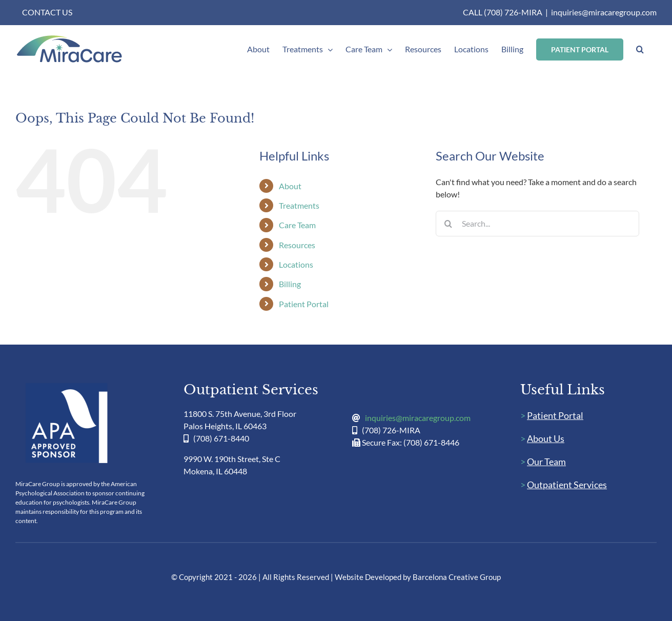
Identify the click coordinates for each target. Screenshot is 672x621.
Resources (297, 245)
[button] (640, 49)
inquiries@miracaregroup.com (604, 12)
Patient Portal (304, 304)
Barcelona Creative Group (457, 577)
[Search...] (537, 224)
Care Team (297, 225)
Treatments (299, 205)
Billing (290, 284)
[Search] (449, 224)
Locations (296, 264)
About (290, 186)
